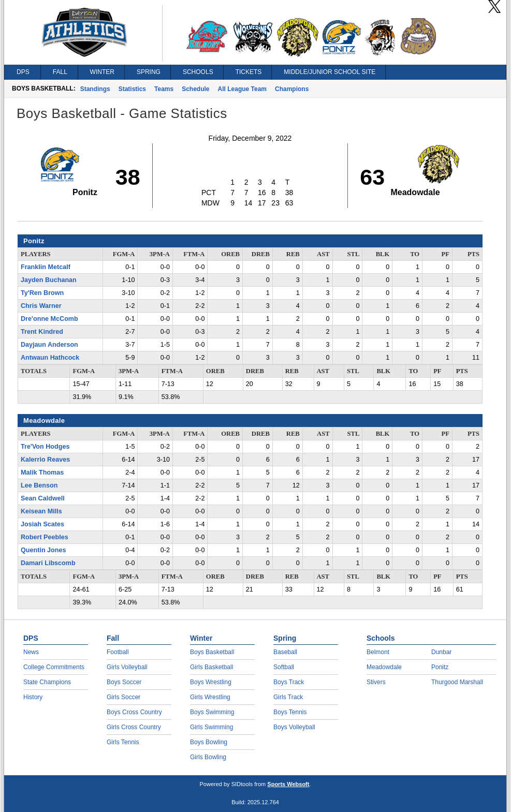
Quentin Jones (43, 550)
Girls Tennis (123, 742)
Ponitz (440, 667)
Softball (284, 667)
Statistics (132, 89)
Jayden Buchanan (49, 280)
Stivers (376, 682)
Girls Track (288, 697)
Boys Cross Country (134, 712)
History (33, 697)
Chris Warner (41, 306)
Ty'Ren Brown (42, 293)
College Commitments (54, 667)
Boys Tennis (290, 712)
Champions (292, 89)
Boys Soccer (124, 682)
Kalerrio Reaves (45, 460)
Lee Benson (39, 485)
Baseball (285, 652)
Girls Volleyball (127, 667)
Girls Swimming (211, 727)
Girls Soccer (123, 697)
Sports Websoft (288, 784)
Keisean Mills (41, 511)
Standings (95, 89)
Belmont (378, 652)
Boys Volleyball (294, 727)
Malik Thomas (42, 473)
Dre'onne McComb (49, 319)
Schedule (195, 89)
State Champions (47, 682)
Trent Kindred (42, 332)
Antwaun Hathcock (50, 358)
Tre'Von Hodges (45, 447)
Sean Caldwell (43, 498)
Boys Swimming (212, 712)
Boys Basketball (212, 652)
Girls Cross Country (134, 727)
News (31, 652)
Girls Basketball (211, 667)
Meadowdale (384, 667)
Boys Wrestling (211, 682)
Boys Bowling (209, 742)
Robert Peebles (45, 537)
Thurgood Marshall (457, 682)
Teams (164, 89)
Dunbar (441, 652)
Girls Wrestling (210, 697)
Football (118, 652)
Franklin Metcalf (46, 267)
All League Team (242, 89)
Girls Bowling (208, 757)
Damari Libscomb (48, 563)
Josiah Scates (42, 524)
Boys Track (289, 682)
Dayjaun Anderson (49, 345)
